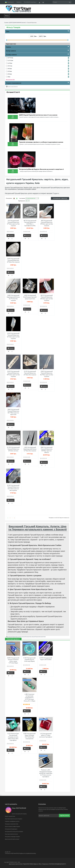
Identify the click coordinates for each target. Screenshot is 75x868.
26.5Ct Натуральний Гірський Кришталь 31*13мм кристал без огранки (13, 336)
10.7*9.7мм (10, 58)
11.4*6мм (10, 63)
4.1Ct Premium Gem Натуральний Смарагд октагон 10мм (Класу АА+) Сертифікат (13, 737)
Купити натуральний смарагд (19, 814)
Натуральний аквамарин (11, 829)
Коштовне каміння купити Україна (14, 819)
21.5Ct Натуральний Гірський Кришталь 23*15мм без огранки (30, 373)
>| (14, 518)
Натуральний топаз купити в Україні (14, 831)
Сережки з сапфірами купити (12, 821)
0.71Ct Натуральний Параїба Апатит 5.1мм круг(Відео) (29, 660)
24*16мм (10, 74)
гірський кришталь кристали (39, 637)
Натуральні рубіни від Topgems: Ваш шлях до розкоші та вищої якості (41, 169)
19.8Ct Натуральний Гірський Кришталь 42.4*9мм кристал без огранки (47, 374)
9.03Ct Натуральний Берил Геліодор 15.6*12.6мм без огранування (29, 736)
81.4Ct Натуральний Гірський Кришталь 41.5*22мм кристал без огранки (13, 488)
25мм (9, 77)
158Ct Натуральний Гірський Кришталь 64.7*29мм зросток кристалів (13, 412)
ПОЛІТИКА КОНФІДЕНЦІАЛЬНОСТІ (57, 864)
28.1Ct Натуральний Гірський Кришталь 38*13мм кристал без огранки (47, 298)
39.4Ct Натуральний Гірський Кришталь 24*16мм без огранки (13, 260)
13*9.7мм (10, 66)
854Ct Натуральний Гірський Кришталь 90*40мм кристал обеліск (47, 450)
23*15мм (10, 71)
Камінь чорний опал (10, 816)
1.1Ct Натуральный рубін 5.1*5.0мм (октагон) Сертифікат (46, 735)
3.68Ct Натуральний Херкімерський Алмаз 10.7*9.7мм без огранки (13, 298)
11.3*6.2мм (10, 60)
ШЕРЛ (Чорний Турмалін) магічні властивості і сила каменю (38, 115)
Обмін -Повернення (43, 864)
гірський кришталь (13, 637)
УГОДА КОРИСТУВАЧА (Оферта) (30, 864)
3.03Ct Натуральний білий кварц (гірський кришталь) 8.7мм (30, 297)
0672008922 (23, 11)
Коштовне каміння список (11, 834)
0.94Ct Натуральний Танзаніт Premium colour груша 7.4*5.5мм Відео (13, 660)
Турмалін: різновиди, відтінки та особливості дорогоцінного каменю (41, 142)
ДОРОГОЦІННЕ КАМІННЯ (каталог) (18, 22)
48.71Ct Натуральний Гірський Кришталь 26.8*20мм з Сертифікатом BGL (30, 223)
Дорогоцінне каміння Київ (15, 864)
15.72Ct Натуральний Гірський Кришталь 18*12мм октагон (13, 449)
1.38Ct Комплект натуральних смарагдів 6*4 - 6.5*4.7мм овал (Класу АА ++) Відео (29, 698)
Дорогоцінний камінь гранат (12, 839)
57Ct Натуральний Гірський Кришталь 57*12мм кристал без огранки (13, 223)
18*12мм (10, 69)
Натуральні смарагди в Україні (12, 837)
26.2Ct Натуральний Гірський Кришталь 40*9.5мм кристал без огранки (13, 374)
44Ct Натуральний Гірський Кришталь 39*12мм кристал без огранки (47, 223)
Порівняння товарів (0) (60, 198)
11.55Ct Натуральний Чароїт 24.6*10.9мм (46, 659)
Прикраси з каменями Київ (12, 824)
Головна (6, 22)
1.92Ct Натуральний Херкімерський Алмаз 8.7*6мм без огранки (30, 449)
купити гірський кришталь (25, 637)
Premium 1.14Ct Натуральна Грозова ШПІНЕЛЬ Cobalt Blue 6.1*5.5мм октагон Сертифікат (46, 773)
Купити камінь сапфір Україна (12, 826)
